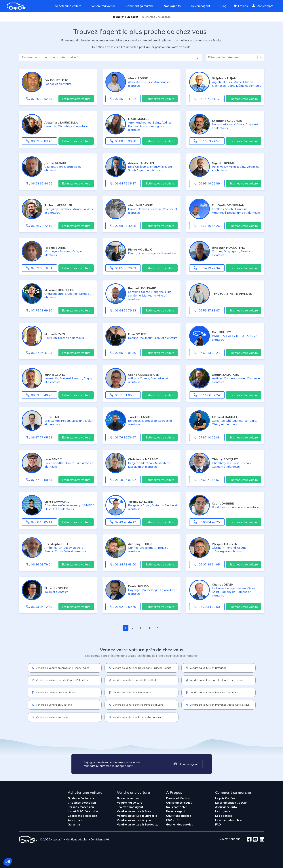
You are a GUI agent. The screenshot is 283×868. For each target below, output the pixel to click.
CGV (169, 820)
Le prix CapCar (225, 798)
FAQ (218, 824)
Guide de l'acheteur (81, 798)
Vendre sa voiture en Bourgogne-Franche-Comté (140, 668)
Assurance (75, 820)
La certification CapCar (231, 803)
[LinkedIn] (261, 840)
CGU (180, 820)
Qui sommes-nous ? (179, 803)
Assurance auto (226, 807)
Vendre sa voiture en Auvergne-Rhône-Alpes (60, 668)
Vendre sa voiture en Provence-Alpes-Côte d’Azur (217, 705)
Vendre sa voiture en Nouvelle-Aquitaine (212, 692)
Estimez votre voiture (76, 99)
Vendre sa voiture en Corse (50, 717)
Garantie (74, 824)
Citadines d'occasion (82, 803)
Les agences (224, 816)
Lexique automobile (229, 820)
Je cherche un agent (126, 17)
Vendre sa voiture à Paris (134, 811)
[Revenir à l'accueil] (18, 6)
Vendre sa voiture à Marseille (137, 816)
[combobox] (208, 57)
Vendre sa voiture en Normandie (130, 692)
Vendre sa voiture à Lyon (134, 820)
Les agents (223, 811)
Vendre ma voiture (103, 6)
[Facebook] (249, 840)
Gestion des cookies (180, 824)
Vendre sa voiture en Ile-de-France (54, 692)
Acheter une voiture (68, 6)
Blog (223, 6)
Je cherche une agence (156, 17)
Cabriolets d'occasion (82, 816)
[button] (8, 862)
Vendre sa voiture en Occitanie (52, 705)
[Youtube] (255, 840)
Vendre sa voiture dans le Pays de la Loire (136, 705)
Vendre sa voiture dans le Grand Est (132, 680)
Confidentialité (100, 839)
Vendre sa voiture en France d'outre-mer (135, 717)
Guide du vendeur (129, 798)
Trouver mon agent (130, 807)
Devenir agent (201, 6)
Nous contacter (177, 807)
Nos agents (172, 6)
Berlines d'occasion (81, 807)
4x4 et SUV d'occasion (83, 811)
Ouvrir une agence (179, 816)
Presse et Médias (178, 798)
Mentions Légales (77, 839)
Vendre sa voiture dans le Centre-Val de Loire (61, 680)
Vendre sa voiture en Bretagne (206, 668)
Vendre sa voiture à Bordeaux (137, 824)
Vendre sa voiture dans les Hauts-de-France (214, 680)
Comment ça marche (140, 6)
